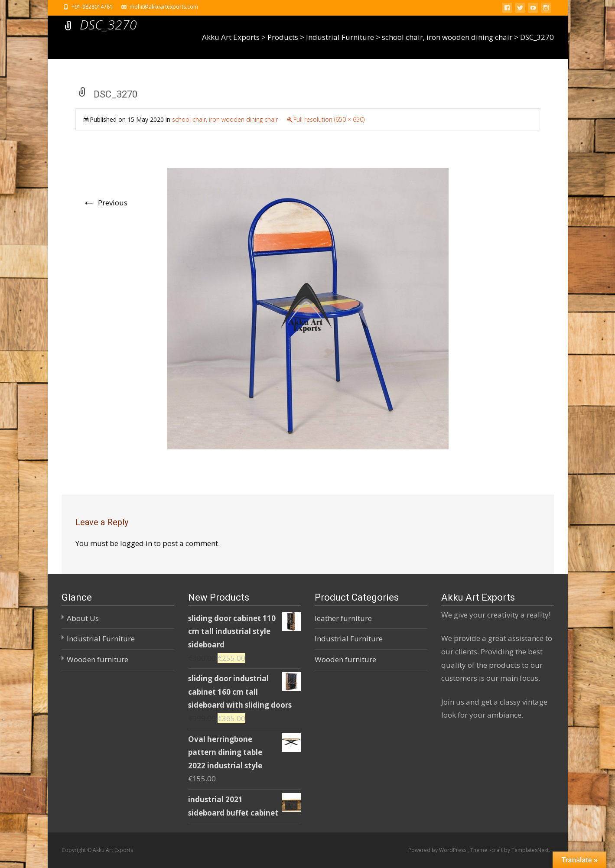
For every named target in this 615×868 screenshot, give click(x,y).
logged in (136, 543)
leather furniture (343, 618)
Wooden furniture (98, 659)
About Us (83, 618)
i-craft (496, 850)
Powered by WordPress (438, 850)
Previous (105, 203)
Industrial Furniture (101, 639)
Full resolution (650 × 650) (329, 119)
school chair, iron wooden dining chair (225, 119)
